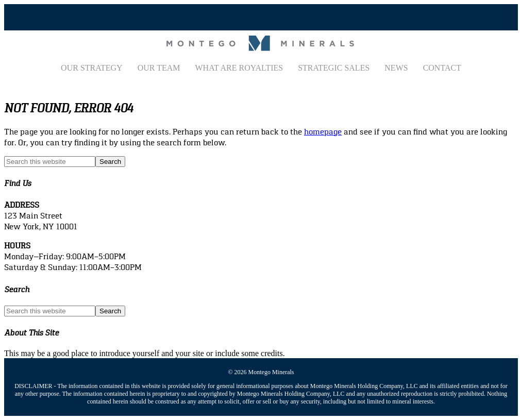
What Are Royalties (239, 68)
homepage (323, 132)
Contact (442, 68)
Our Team (159, 68)
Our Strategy (92, 68)
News (396, 68)
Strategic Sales (334, 68)
